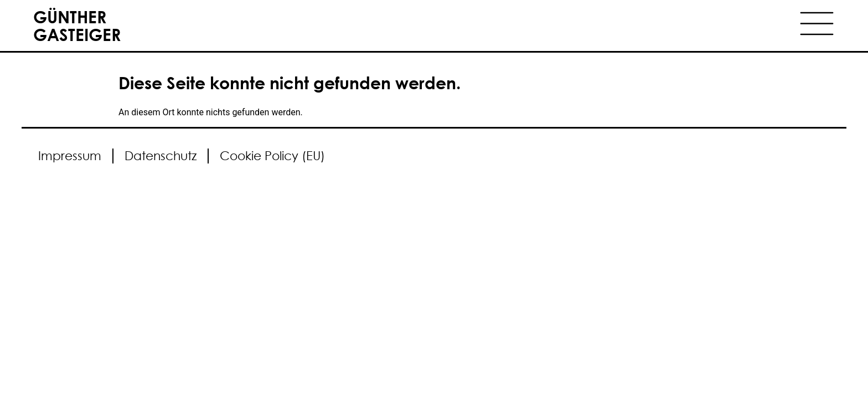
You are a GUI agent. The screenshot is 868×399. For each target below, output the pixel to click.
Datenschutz (161, 155)
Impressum (70, 155)
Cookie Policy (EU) (272, 155)
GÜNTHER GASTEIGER (77, 25)
